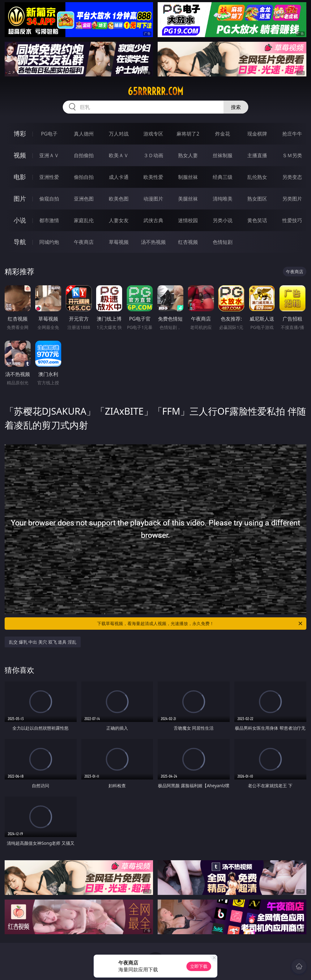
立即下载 (199, 966)
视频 (20, 155)
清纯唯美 (223, 199)
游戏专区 (153, 134)
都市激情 (49, 220)
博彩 (20, 134)
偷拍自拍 (84, 177)
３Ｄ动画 (153, 155)
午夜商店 (84, 242)
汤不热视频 (153, 242)
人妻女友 (119, 220)
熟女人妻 (188, 155)
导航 (20, 242)
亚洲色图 (84, 199)
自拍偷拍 (84, 155)
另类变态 (292, 177)
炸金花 (223, 134)
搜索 (236, 107)
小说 (20, 220)
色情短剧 (223, 242)
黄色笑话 (257, 220)
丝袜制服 (223, 155)
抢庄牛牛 (292, 134)
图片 (20, 199)
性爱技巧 (292, 220)
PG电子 (49, 134)
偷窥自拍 (49, 199)
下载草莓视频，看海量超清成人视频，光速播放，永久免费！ (200, 624)
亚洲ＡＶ (49, 155)
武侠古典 (153, 220)
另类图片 (292, 199)
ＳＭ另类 (292, 155)
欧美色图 (119, 199)
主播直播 (257, 155)
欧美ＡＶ (119, 155)
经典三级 (223, 177)
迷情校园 (188, 220)
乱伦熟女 (257, 177)
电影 (20, 177)
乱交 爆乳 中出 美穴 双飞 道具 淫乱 (43, 642)
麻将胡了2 (188, 134)
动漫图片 (153, 199)
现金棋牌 (257, 134)
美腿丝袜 (188, 199)
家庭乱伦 (84, 220)
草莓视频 (119, 242)
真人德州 (84, 134)
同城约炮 (49, 242)
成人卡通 (119, 177)
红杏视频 (188, 242)
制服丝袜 (188, 177)
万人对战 (119, 134)
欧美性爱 (153, 177)
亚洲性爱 (49, 177)
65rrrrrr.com (155, 91)
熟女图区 (257, 199)
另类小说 (223, 220)
